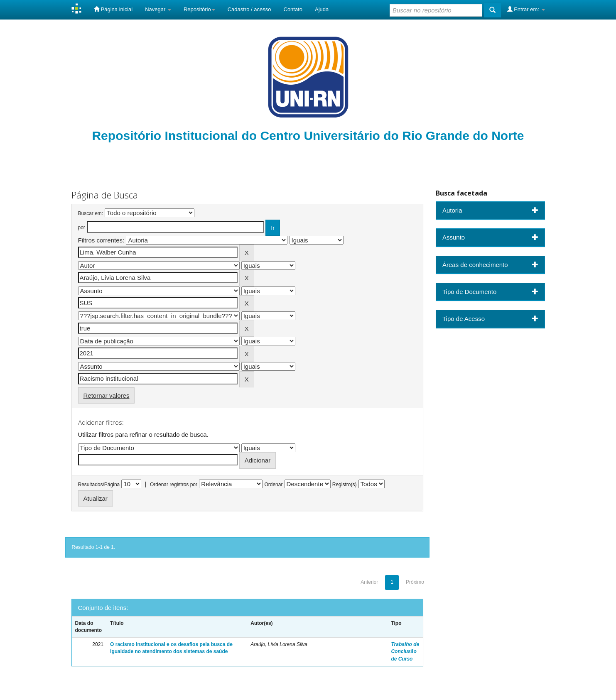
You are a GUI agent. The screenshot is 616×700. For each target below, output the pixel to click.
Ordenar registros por (174, 485)
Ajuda (322, 9)
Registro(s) (345, 485)
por (82, 228)
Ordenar (273, 485)
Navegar (158, 9)
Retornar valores (107, 395)
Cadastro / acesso (249, 9)
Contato (293, 9)
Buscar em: (91, 213)
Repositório (199, 9)
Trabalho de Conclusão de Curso (405, 651)
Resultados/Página (99, 485)
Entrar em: (526, 9)
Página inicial (113, 9)
